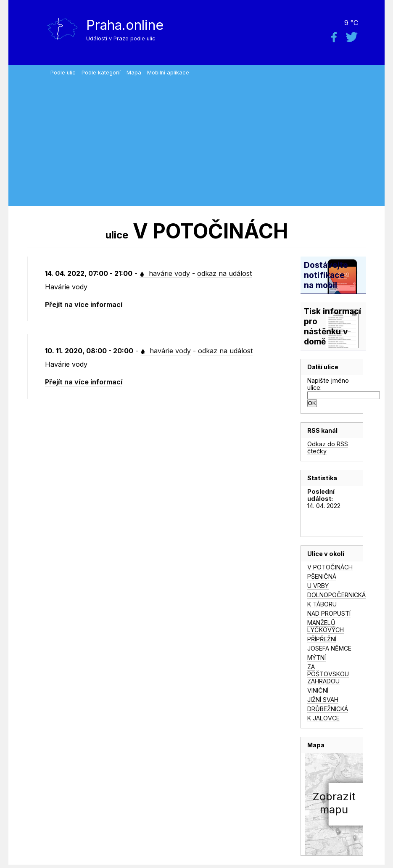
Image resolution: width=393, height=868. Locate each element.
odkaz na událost (224, 273)
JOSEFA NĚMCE (329, 648)
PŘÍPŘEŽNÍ (322, 639)
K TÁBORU (322, 604)
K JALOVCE (323, 718)
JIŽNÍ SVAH (323, 700)
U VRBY (318, 586)
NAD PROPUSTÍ (329, 613)
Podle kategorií (101, 73)
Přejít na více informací (84, 304)
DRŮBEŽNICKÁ (328, 709)
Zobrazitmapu (334, 803)
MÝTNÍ (317, 658)
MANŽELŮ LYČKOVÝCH (326, 626)
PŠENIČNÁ (322, 576)
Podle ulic (63, 73)
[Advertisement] (215, 139)
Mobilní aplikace (168, 73)
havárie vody (165, 273)
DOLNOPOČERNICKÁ (336, 595)
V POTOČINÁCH (330, 567)
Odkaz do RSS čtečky (328, 447)
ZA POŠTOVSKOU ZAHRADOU (328, 674)
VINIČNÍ (318, 690)
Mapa (134, 73)
